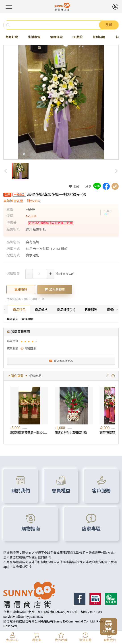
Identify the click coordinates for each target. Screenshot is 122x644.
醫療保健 (56, 37)
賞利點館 (99, 37)
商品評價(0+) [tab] (66, 310)
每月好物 (12, 37)
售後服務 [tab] (91, 310)
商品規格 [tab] (41, 310)
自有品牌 (33, 242)
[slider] (30, 341)
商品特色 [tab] (19, 310)
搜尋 (109, 25)
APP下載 (108, 631)
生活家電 (34, 37)
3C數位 (78, 37)
